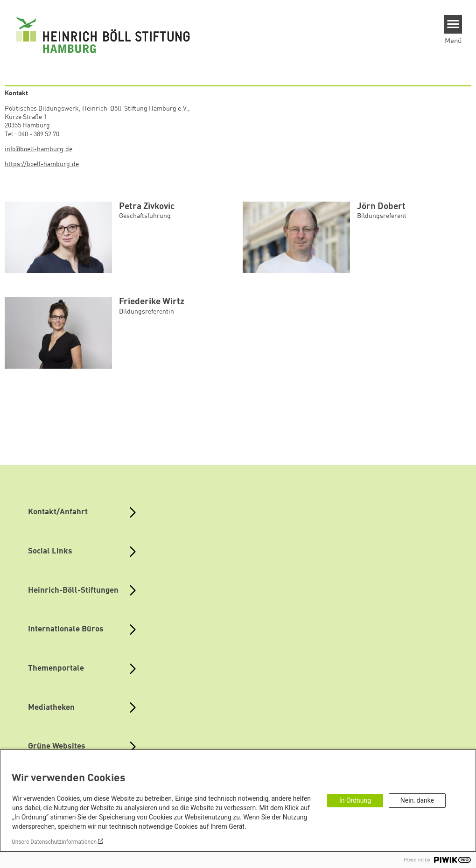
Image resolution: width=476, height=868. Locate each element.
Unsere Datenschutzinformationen (54, 842)
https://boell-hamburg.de (42, 164)
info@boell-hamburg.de (38, 149)
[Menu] (453, 24)
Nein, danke (417, 800)
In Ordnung (355, 800)
